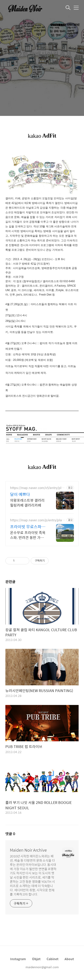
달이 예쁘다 (20, 494)
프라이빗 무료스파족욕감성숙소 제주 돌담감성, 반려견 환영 (28, 527)
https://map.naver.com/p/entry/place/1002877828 (37, 520)
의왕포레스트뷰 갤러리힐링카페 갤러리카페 (27, 503)
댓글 (10, 834)
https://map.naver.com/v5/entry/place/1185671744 (37, 488)
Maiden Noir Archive (28, 850)
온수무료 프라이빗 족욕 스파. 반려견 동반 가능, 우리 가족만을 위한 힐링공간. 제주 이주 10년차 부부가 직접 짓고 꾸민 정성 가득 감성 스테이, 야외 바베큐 (28, 535)
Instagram (18, 959)
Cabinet (53, 959)
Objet (36, 959)
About (69, 959)
